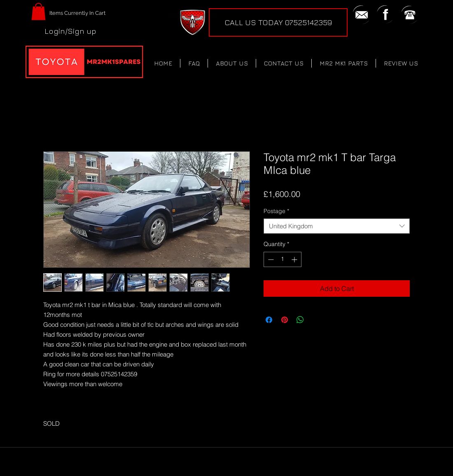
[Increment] (295, 259)
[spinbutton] (283, 259)
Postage (276, 211)
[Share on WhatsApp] (300, 320)
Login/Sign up (70, 31)
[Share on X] (316, 320)
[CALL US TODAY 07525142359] (278, 22)
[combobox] (337, 226)
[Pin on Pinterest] (285, 320)
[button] (39, 12)
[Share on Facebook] (269, 320)
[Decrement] (270, 259)
